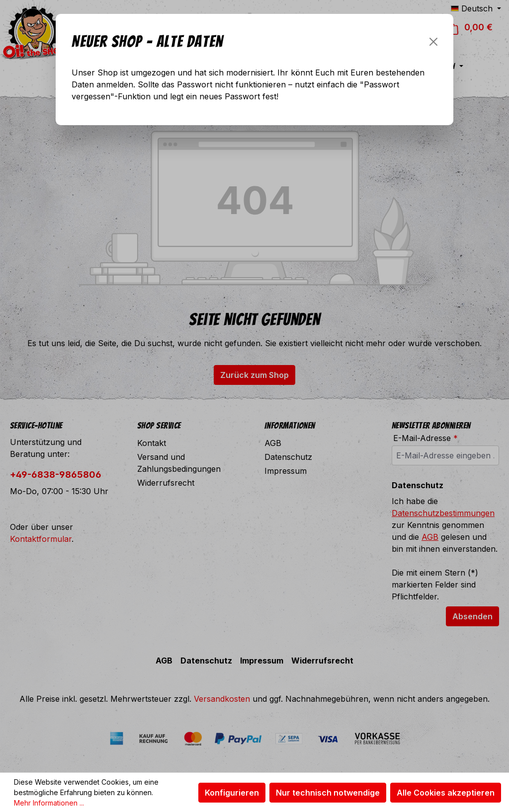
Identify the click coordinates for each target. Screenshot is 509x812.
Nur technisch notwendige (328, 793)
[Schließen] (433, 42)
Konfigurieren (232, 793)
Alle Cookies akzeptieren (446, 793)
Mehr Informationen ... (49, 803)
